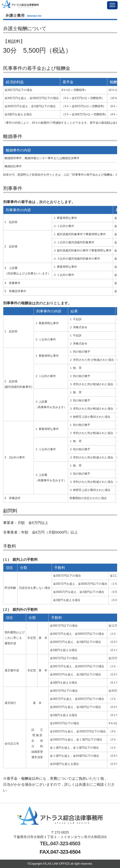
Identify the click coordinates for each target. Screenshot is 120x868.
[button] (112, 5)
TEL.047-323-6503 (60, 843)
